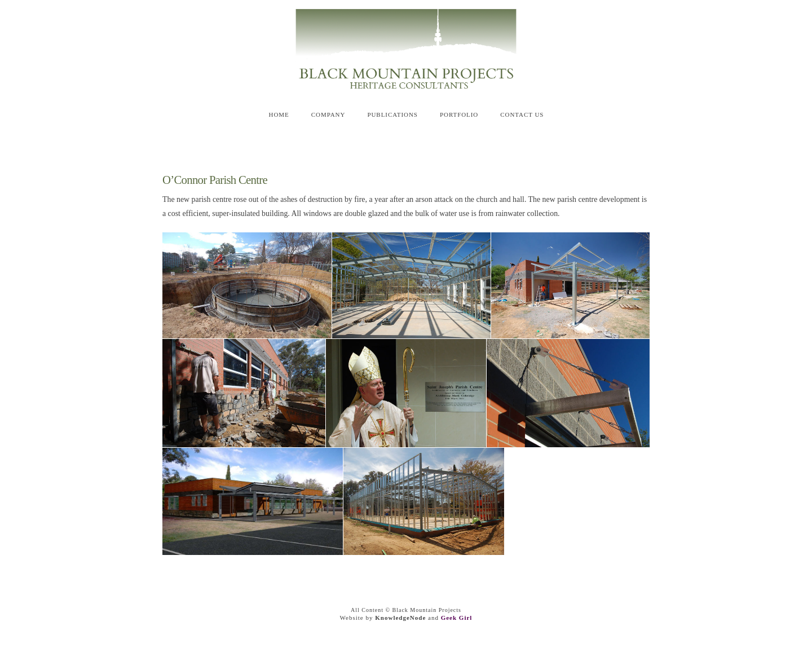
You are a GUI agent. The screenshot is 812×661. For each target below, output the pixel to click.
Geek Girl (457, 618)
